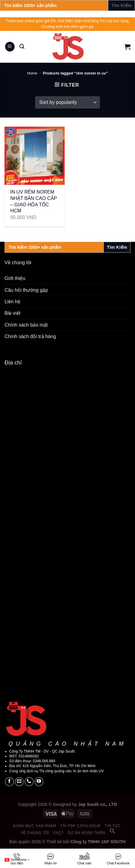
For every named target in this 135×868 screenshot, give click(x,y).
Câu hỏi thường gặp (26, 290)
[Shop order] (67, 102)
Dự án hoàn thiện (86, 833)
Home (32, 73)
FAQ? (58, 833)
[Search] (22, 47)
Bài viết (12, 313)
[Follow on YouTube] (39, 782)
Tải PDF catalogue (81, 826)
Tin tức (113, 826)
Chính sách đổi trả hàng (30, 336)
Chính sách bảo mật (26, 325)
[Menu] (10, 47)
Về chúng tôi (35, 833)
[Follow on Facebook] (9, 782)
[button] (113, 833)
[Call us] (29, 782)
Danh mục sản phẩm (35, 826)
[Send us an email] (19, 782)
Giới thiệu (15, 278)
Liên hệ (12, 302)
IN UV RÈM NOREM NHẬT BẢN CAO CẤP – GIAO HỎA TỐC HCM (34, 201)
